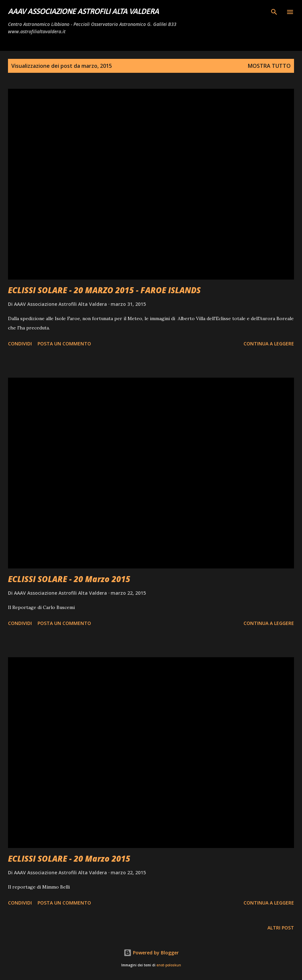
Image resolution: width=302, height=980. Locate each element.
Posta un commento (64, 344)
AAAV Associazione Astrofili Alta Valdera (83, 12)
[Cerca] (274, 12)
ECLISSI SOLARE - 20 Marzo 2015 (69, 579)
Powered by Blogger (151, 953)
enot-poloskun (169, 965)
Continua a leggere (269, 344)
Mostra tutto (269, 66)
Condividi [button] (20, 344)
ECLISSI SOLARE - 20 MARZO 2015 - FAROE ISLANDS (104, 290)
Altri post (281, 928)
